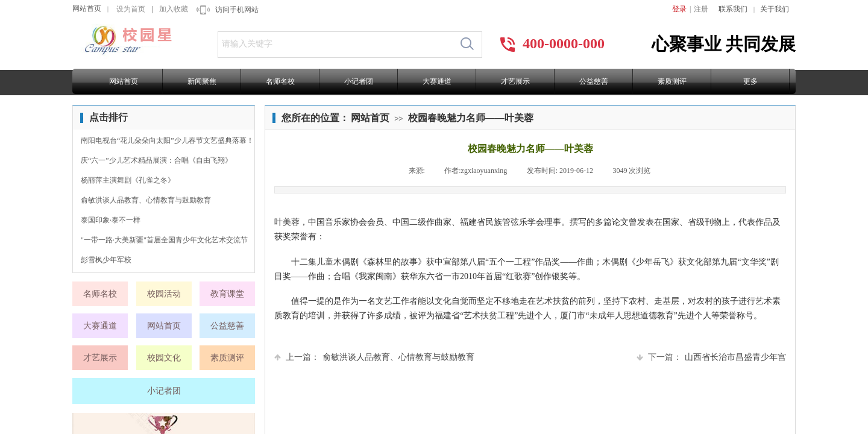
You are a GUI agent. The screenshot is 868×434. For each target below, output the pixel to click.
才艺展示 (515, 81)
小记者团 (359, 81)
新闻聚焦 (202, 81)
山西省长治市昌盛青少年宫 (711, 357)
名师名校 (280, 81)
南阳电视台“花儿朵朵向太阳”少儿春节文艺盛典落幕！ (167, 140)
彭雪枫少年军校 (106, 260)
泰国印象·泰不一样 (111, 220)
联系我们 (733, 9)
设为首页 (131, 9)
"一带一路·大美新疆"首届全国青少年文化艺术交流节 (164, 240)
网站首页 (87, 8)
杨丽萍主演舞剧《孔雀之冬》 (128, 180)
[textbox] (335, 44)
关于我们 (775, 9)
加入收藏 (174, 9)
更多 (750, 81)
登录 (679, 9)
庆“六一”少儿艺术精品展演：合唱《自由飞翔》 (156, 160)
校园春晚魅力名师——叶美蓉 (471, 118)
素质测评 (672, 81)
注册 (701, 9)
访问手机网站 (237, 10)
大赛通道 (437, 81)
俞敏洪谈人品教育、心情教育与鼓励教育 (374, 357)
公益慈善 (594, 81)
